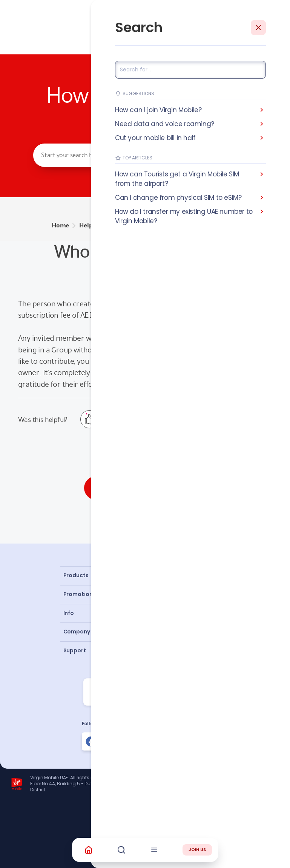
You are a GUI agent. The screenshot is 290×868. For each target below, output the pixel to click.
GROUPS (113, 225)
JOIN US (197, 849)
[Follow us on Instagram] (118, 741)
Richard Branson (265, 820)
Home (60, 225)
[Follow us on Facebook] (91, 741)
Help (86, 225)
